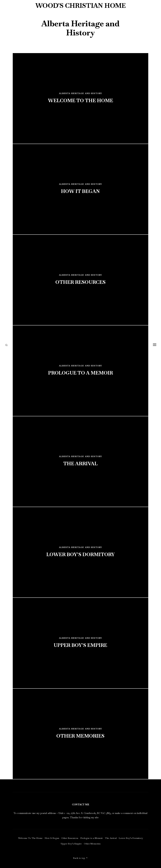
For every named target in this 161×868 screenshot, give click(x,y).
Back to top (80, 858)
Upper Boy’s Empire (71, 844)
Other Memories (92, 844)
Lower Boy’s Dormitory (131, 838)
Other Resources (70, 838)
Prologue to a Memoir (92, 838)
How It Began (52, 838)
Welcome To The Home (30, 838)
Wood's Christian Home (81, 6)
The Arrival (111, 838)
